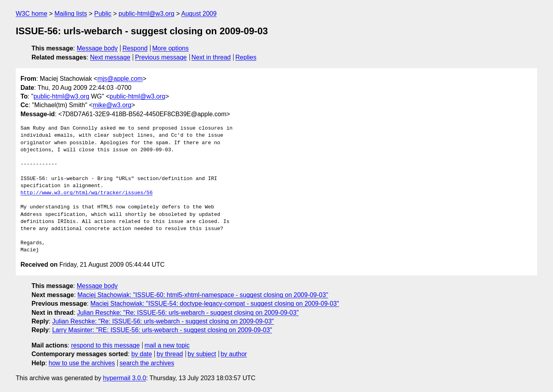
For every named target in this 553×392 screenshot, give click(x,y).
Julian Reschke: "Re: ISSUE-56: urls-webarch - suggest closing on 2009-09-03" (188, 313)
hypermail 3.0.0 (124, 378)
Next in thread (211, 57)
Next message (110, 57)
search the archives (147, 363)
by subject (202, 354)
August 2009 (199, 14)
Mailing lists (71, 14)
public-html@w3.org (147, 14)
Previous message (161, 57)
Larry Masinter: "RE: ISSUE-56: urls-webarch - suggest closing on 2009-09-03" (162, 330)
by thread (170, 354)
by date (141, 354)
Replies (246, 57)
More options (171, 48)
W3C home (32, 14)
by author (234, 354)
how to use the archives (82, 363)
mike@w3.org (112, 105)
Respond (135, 48)
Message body (97, 48)
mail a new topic (167, 345)
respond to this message (105, 345)
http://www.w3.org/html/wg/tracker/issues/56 (86, 193)
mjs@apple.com (120, 79)
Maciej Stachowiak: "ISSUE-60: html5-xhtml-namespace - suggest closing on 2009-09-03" (203, 295)
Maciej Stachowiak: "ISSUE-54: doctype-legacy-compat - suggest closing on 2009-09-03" (214, 304)
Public (103, 14)
